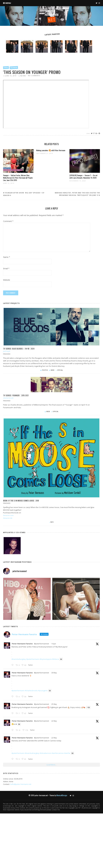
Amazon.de (8, 518)
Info (52, 522)
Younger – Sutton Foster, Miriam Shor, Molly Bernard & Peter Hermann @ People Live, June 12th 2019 (18, 178)
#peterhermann (33, 659)
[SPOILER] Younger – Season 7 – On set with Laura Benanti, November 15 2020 (83, 176)
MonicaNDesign (62, 795)
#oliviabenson (46, 753)
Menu (8, 3)
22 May (54, 721)
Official (60, 370)
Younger (14, 68)
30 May (54, 673)
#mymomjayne (46, 659)
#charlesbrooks (31, 691)
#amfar (67, 753)
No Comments (34, 76)
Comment (8, 221)
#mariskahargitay (19, 659)
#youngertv (43, 691)
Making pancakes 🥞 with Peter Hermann (51, 150)
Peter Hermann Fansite (22, 644)
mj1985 (23, 76)
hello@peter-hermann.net (21, 784)
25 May (54, 704)
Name (7, 257)
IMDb (52, 370)
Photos (45, 370)
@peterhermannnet (42, 644)
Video (6, 68)
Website (7, 280)
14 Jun (54, 644)
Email (6, 269)
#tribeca (56, 659)
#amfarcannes (58, 753)
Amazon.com (8, 515)
